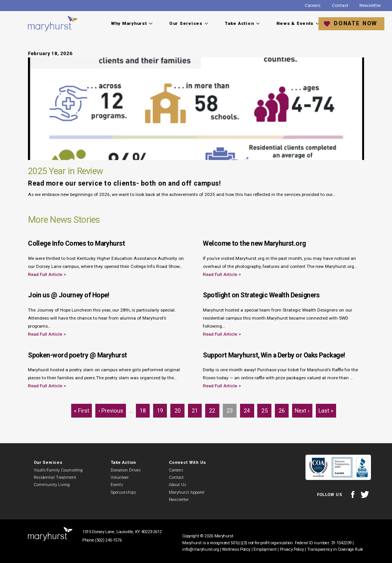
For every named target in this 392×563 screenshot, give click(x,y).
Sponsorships (123, 492)
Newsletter (370, 5)
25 (266, 409)
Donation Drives (126, 470)
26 (283, 409)
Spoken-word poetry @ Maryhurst (78, 355)
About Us (178, 485)
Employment (265, 549)
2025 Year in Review (65, 171)
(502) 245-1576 (108, 540)
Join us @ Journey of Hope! (69, 295)
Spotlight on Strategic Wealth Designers (261, 295)
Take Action (239, 23)
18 (145, 409)
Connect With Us (187, 463)
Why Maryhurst (129, 23)
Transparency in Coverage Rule (335, 549)
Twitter (365, 495)
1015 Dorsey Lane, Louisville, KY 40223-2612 (122, 532)
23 (231, 409)
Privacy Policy (292, 549)
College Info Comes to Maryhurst (76, 243)
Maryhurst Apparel (187, 492)
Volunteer (120, 477)
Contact (340, 5)
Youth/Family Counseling (58, 470)
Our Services (186, 23)
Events (117, 485)
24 (249, 409)
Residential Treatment (55, 477)
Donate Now (355, 23)
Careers (313, 5)
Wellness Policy (236, 549)
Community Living (52, 485)
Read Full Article (46, 274)
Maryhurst (53, 24)
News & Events (295, 23)
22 (214, 409)
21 (197, 409)
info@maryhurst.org (201, 549)
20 (179, 409)
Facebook (352, 495)
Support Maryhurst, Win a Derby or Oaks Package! (274, 355)
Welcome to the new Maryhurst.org (254, 243)
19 (162, 409)
